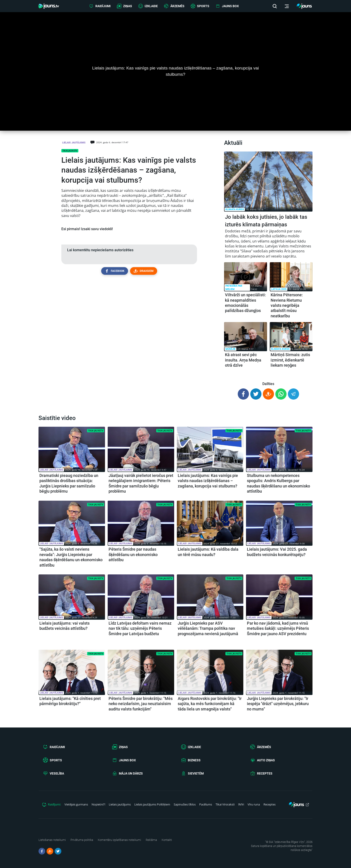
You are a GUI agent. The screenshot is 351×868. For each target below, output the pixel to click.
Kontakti (167, 840)
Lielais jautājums (74, 143)
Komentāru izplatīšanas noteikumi (119, 840)
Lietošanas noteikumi (52, 840)
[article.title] (268, 205)
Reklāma (151, 840)
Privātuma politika (82, 840)
